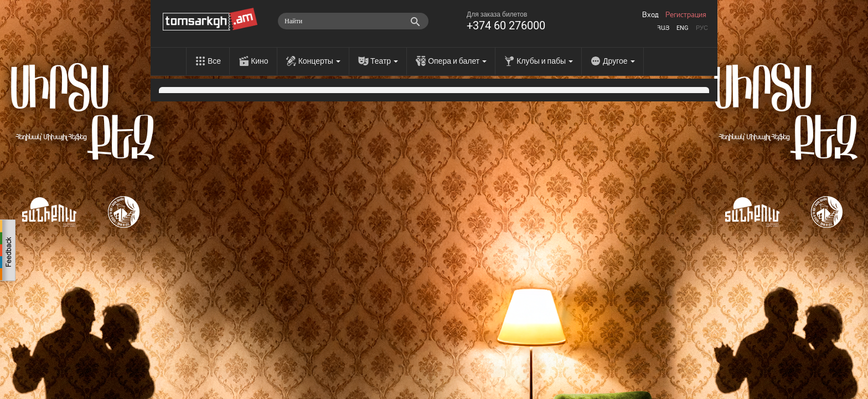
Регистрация (686, 15)
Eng (683, 28)
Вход (650, 15)
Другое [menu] (619, 61)
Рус (702, 28)
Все (214, 61)
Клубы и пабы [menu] (545, 61)
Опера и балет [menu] (457, 61)
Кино (260, 61)
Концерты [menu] (319, 61)
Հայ (663, 28)
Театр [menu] (384, 61)
